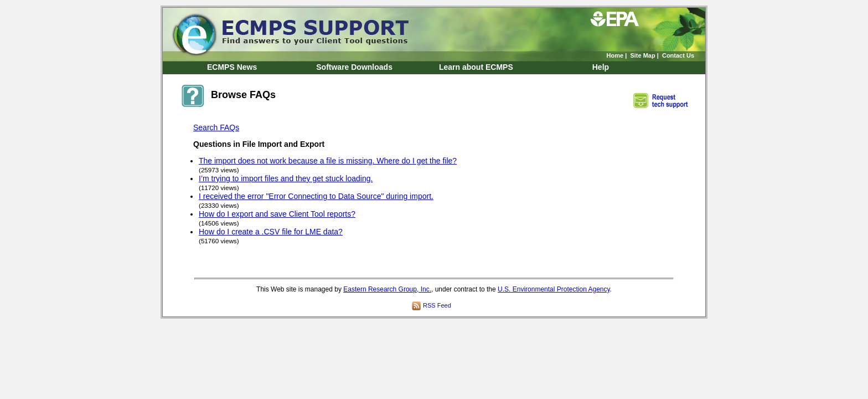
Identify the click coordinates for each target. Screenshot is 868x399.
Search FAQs (216, 127)
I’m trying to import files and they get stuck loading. (286, 178)
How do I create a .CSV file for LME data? (271, 232)
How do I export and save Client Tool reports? (277, 214)
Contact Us (678, 55)
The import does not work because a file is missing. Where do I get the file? (328, 161)
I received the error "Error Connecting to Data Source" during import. (316, 196)
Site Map (642, 55)
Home (615, 55)
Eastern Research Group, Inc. (387, 289)
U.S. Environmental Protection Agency (554, 289)
